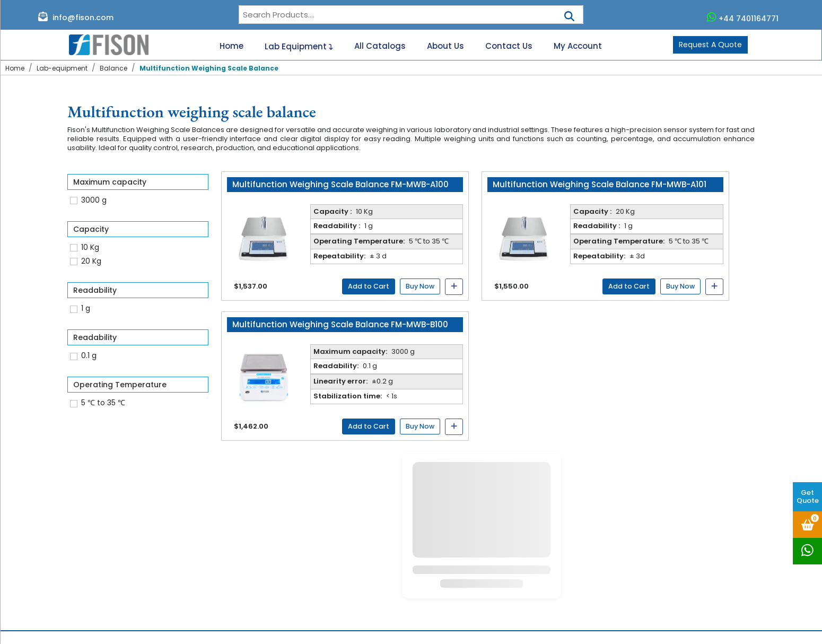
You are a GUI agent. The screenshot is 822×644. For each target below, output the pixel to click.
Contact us (322, 541)
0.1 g (89, 355)
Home (231, 46)
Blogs (310, 553)
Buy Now (420, 286)
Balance (113, 68)
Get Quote (808, 497)
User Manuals (325, 577)
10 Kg (90, 247)
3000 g (94, 200)
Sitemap (316, 589)
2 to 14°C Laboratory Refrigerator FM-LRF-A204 (494, 520)
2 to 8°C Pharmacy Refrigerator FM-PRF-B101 (492, 543)
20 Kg (91, 261)
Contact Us (509, 46)
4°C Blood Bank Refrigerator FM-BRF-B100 (493, 584)
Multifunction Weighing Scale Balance (209, 68)
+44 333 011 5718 (654, 567)
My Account (578, 46)
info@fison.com (76, 17)
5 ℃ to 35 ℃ (103, 403)
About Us (445, 46)
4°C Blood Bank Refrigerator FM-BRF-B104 (493, 560)
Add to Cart (369, 286)
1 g (86, 308)
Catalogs (317, 528)
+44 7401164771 (743, 18)
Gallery (313, 565)
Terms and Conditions (342, 602)
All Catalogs (380, 46)
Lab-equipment (62, 68)
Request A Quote (710, 45)
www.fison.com (660, 581)
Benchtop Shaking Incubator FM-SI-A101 (490, 572)
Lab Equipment (299, 45)
